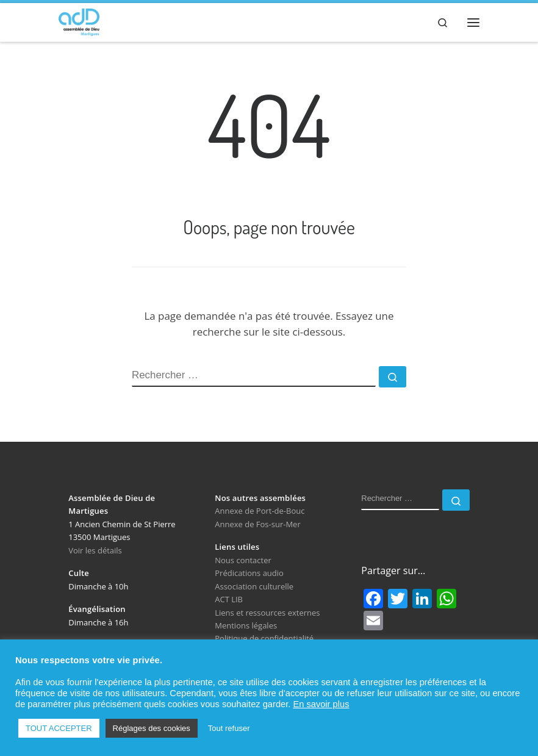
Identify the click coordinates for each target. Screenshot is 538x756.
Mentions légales (246, 625)
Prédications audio (249, 573)
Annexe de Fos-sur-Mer (257, 524)
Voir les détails (95, 550)
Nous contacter (243, 560)
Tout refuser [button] (229, 728)
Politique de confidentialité (264, 638)
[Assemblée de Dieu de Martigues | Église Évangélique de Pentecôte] (79, 20)
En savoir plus (321, 704)
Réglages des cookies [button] (152, 728)
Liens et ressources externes (267, 613)
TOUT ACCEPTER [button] (59, 728)
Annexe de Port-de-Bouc (260, 511)
